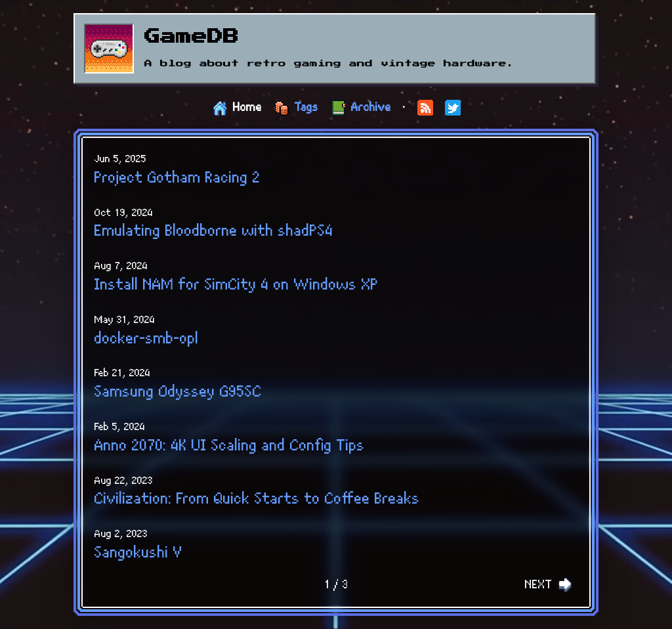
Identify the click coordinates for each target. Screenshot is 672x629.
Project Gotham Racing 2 (178, 178)
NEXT (549, 585)
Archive (371, 108)
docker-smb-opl (147, 339)
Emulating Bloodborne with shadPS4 (214, 231)
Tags (306, 108)
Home (247, 108)
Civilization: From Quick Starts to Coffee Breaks (257, 499)
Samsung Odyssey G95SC (178, 392)
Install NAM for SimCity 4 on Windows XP (237, 285)
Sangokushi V (138, 553)
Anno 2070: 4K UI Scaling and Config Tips (230, 446)
